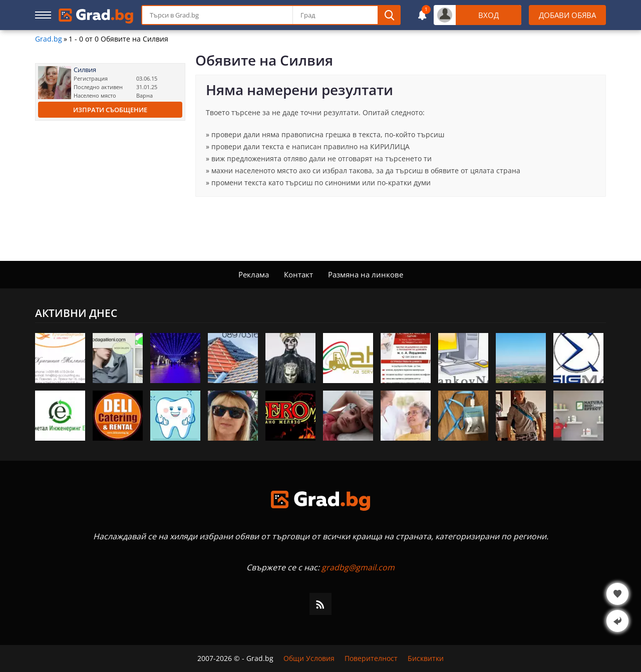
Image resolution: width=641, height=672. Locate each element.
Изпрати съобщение (110, 110)
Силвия (85, 70)
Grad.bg (49, 39)
